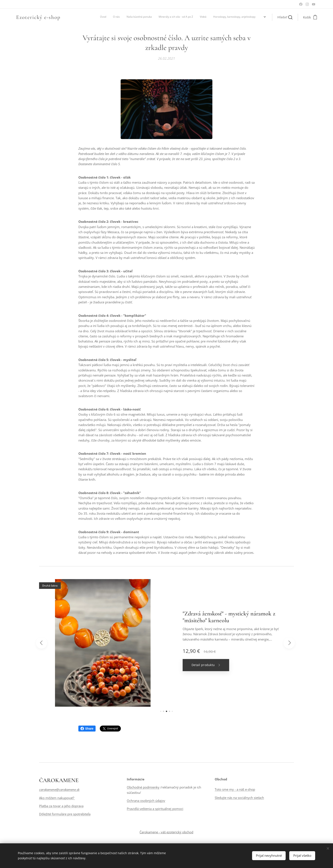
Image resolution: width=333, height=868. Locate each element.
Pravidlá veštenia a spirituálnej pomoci (155, 809)
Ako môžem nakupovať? (57, 798)
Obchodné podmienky (143, 787)
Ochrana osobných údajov (146, 801)
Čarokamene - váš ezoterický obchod (166, 832)
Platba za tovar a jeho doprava (61, 806)
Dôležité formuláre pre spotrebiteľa (65, 814)
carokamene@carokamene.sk (59, 790)
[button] (285, 17)
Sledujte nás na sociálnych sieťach (239, 798)
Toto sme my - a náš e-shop (235, 790)
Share (87, 729)
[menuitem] (218, 17)
